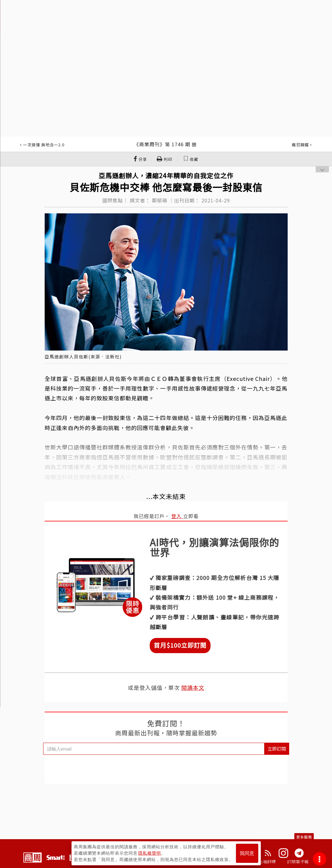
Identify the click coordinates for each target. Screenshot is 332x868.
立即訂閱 (277, 749)
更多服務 (304, 837)
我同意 (247, 853)
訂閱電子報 (298, 862)
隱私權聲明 (150, 853)
